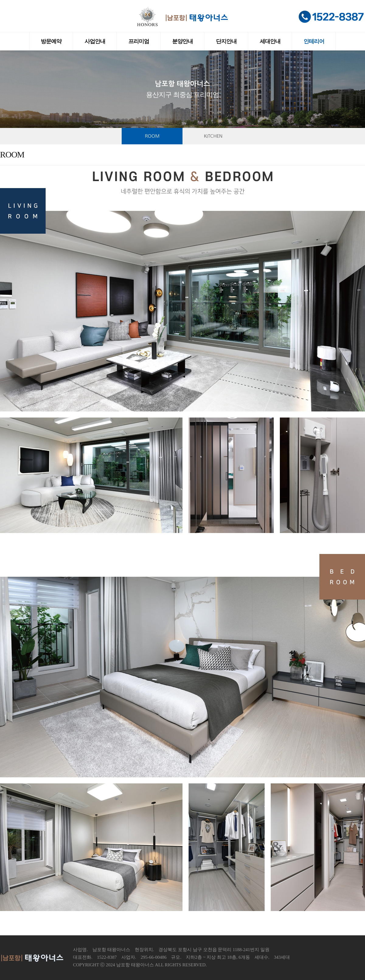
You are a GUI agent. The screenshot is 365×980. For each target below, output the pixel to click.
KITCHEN (213, 136)
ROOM (152, 136)
